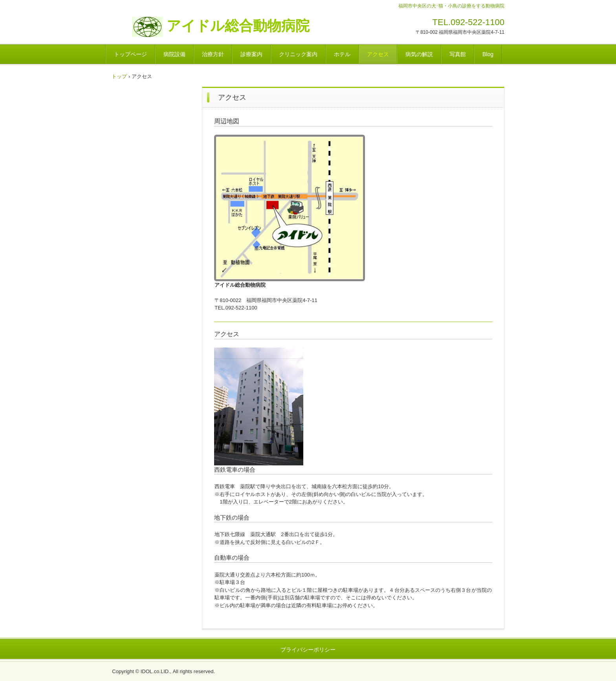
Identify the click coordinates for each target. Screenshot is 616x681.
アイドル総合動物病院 (224, 26)
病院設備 (174, 54)
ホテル (342, 54)
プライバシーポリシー (308, 650)
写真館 (458, 54)
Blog (488, 54)
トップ (119, 76)
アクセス (378, 54)
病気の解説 (419, 54)
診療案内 (251, 54)
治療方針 (213, 54)
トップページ (130, 54)
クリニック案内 (298, 54)
